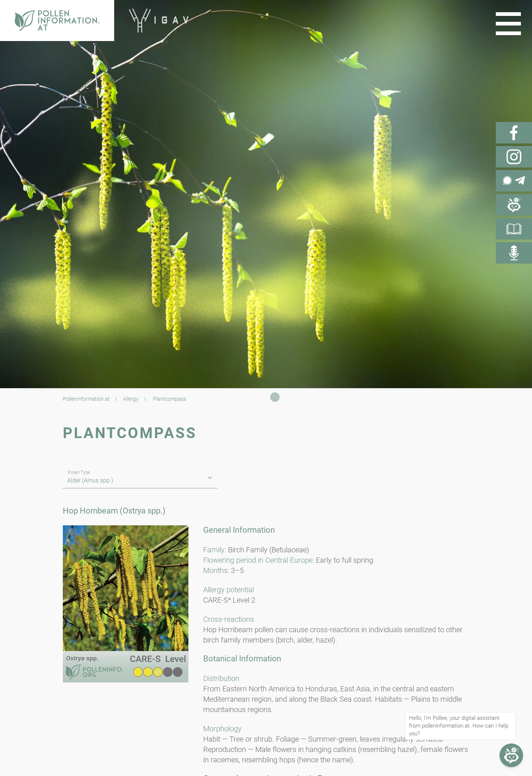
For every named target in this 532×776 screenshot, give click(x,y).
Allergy (131, 399)
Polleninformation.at (86, 399)
